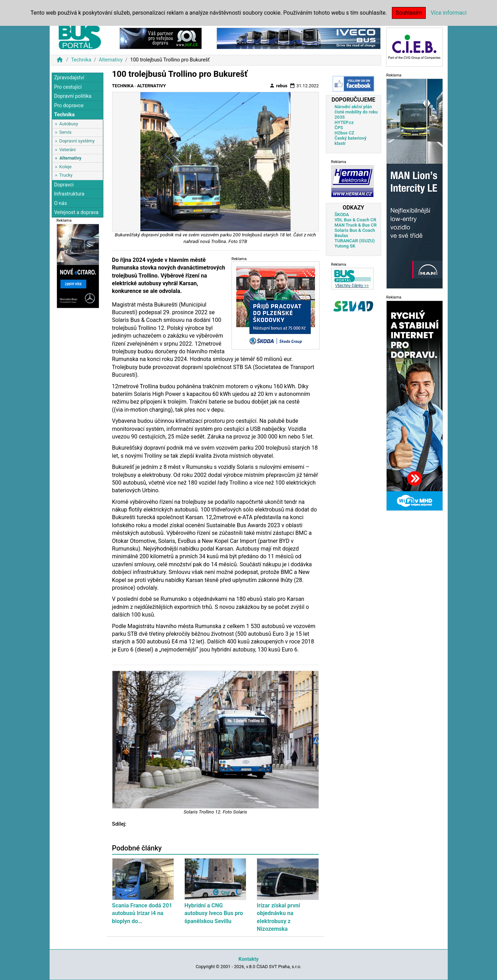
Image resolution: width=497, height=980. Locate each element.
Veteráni (68, 150)
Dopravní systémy (77, 141)
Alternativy (111, 60)
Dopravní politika (73, 96)
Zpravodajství (69, 78)
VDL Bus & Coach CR (355, 220)
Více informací (449, 13)
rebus (278, 86)
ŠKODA (342, 215)
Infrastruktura (69, 194)
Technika (81, 60)
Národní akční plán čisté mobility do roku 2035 (356, 112)
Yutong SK (345, 246)
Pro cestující (68, 87)
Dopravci (64, 185)
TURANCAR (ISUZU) (355, 241)
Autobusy (69, 124)
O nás (61, 203)
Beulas (341, 235)
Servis (65, 132)
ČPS (339, 128)
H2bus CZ (345, 133)
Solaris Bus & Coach (355, 230)
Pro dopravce (69, 106)
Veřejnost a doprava (76, 212)
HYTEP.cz (344, 122)
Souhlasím (409, 13)
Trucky (66, 175)
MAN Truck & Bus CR (356, 225)
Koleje (65, 167)
